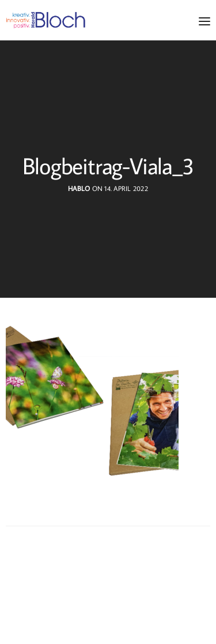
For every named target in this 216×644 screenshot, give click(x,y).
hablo (79, 188)
